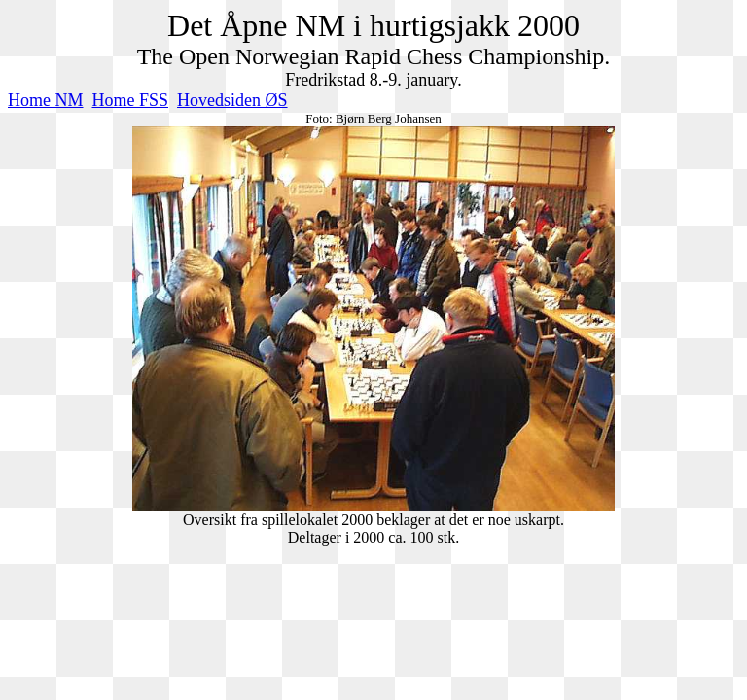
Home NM (46, 100)
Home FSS (131, 100)
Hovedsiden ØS (232, 100)
